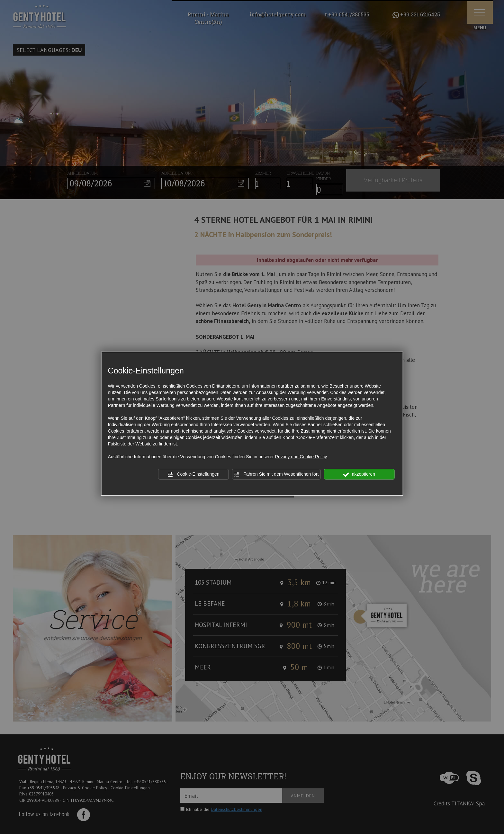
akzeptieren (359, 474)
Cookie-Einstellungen (193, 474)
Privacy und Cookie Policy (301, 457)
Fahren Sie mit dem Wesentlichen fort (276, 474)
